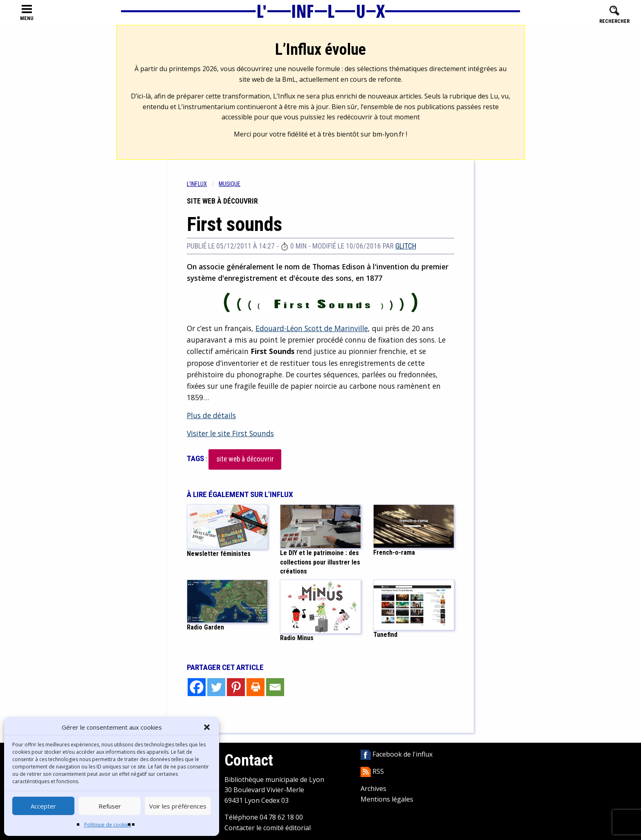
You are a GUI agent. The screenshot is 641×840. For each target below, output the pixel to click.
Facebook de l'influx (397, 754)
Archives (373, 788)
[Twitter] (216, 687)
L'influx (197, 184)
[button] (207, 727)
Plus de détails (211, 415)
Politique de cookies (108, 825)
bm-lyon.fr (388, 134)
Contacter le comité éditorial (268, 828)
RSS (372, 771)
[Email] (275, 687)
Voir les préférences (178, 806)
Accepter (43, 806)
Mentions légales (387, 799)
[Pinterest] (236, 687)
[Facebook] (197, 687)
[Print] (256, 687)
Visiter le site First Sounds (230, 433)
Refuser (110, 806)
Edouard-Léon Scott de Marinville (312, 328)
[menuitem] (203, 184)
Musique (230, 184)
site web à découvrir (245, 459)
